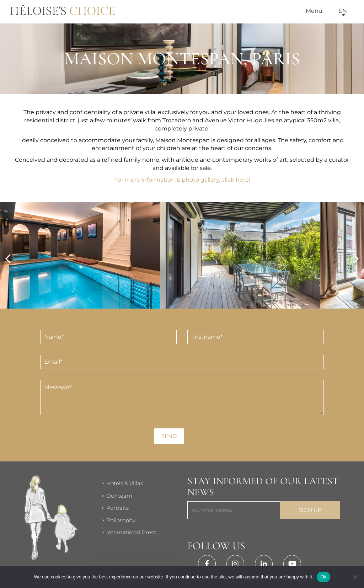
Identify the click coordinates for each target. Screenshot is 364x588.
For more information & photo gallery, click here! (182, 180)
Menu (314, 11)
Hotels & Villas (125, 483)
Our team (119, 496)
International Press (131, 532)
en (343, 11)
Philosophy (121, 520)
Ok (323, 577)
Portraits (117, 508)
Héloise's (63, 11)
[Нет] (355, 577)
